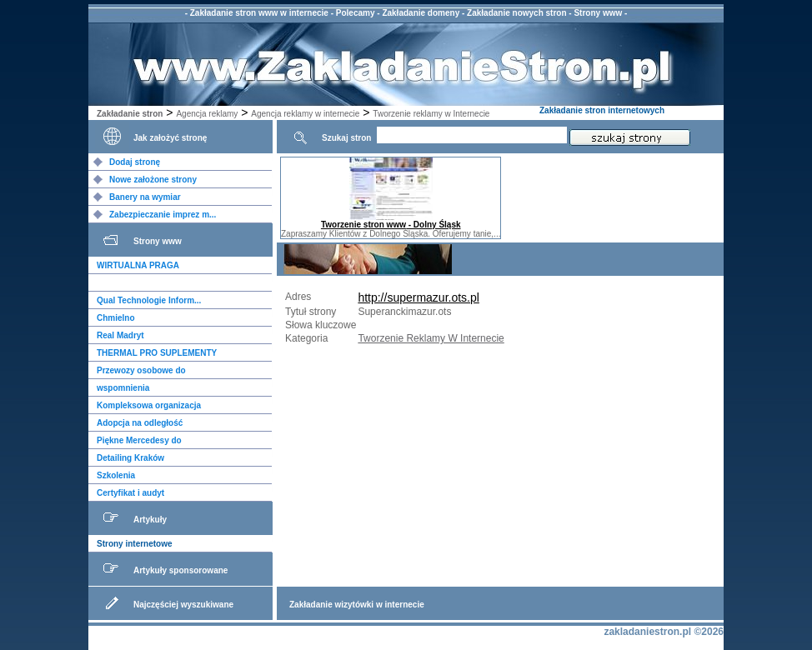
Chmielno (116, 318)
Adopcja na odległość (140, 423)
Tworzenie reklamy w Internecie (431, 114)
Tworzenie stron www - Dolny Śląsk (391, 225)
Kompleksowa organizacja (149, 405)
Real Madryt (120, 335)
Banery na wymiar (145, 197)
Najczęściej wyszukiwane (183, 605)
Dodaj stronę (135, 162)
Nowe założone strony (153, 180)
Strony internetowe (135, 544)
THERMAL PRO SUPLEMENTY (157, 353)
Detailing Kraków (130, 458)
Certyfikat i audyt (130, 493)
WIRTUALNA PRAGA (138, 265)
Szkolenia (116, 475)
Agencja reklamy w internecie (305, 114)
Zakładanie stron (130, 114)
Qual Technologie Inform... (149, 300)
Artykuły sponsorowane (180, 570)
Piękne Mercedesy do (139, 440)
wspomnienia (123, 388)
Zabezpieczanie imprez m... (163, 215)
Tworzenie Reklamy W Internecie (431, 338)
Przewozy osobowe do (141, 370)
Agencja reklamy (207, 114)
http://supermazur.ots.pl (419, 297)
